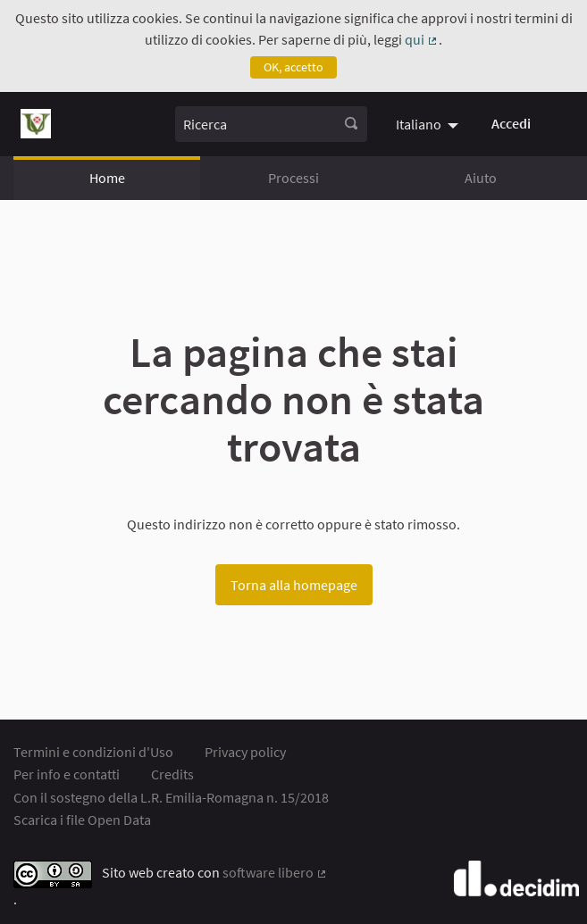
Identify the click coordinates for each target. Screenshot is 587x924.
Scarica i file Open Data (82, 820)
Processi (293, 178)
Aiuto (481, 178)
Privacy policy (245, 752)
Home (107, 178)
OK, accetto (293, 67)
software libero (275, 872)
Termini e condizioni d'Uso (93, 752)
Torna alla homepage (294, 585)
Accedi (511, 123)
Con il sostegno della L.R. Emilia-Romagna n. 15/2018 (171, 797)
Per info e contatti (67, 774)
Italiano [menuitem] (419, 124)
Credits (172, 774)
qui (422, 39)
